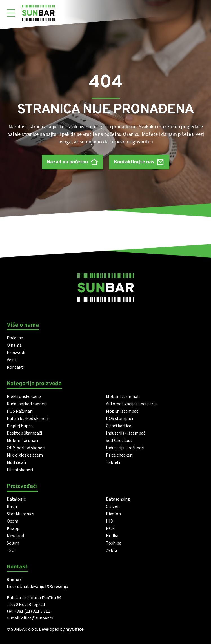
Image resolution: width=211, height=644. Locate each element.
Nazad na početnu (73, 162)
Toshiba (114, 543)
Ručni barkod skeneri (27, 404)
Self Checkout (119, 441)
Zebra (112, 550)
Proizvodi (16, 353)
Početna (15, 338)
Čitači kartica (119, 426)
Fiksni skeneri (20, 470)
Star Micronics (20, 514)
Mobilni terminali (123, 397)
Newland (15, 536)
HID (110, 521)
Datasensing (118, 499)
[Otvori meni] (11, 13)
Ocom (13, 521)
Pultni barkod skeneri (27, 419)
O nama (14, 345)
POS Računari (20, 411)
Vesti (12, 360)
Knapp (13, 528)
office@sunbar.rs (37, 618)
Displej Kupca (20, 426)
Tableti (113, 462)
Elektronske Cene (24, 397)
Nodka (112, 536)
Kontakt (15, 367)
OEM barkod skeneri (26, 448)
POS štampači (119, 419)
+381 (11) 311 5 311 (32, 611)
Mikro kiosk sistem (25, 455)
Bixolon (113, 514)
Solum (13, 543)
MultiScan (16, 462)
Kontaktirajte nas (139, 162)
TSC (10, 550)
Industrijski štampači (126, 433)
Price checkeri (119, 455)
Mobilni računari (22, 441)
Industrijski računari (125, 448)
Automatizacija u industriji (131, 404)
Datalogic (16, 499)
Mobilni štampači (123, 411)
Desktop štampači (24, 433)
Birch (12, 506)
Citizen (113, 506)
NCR (110, 528)
